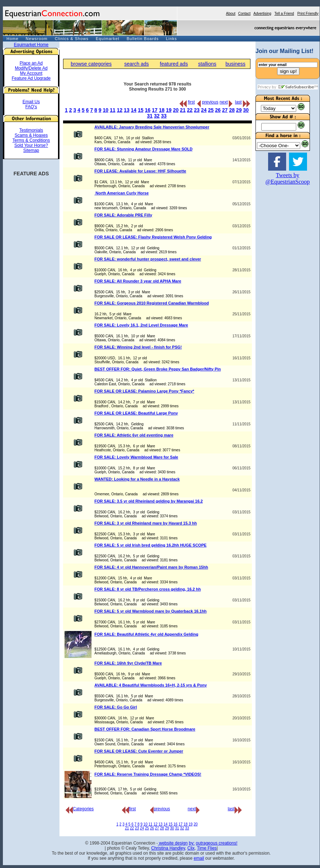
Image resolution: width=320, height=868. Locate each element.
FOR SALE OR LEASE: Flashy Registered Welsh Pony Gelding (153, 237)
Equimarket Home (31, 45)
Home (12, 39)
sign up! (288, 71)
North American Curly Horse (122, 193)
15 (141, 110)
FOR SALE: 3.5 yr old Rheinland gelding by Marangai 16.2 (149, 501)
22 (190, 110)
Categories (80, 809)
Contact (244, 14)
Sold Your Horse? (31, 145)
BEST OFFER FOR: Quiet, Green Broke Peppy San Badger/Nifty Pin (158, 369)
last (238, 102)
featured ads (174, 64)
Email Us (31, 102)
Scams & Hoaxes (31, 135)
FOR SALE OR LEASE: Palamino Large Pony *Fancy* (144, 391)
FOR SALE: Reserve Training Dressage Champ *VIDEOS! (148, 774)
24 (204, 110)
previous (210, 102)
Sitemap (31, 150)
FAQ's (31, 107)
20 (176, 110)
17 (155, 110)
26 (218, 110)
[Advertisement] (277, 300)
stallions (207, 64)
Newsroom (37, 39)
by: (192, 843)
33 (164, 116)
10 (106, 110)
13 (127, 110)
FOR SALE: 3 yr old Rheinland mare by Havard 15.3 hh (146, 523)
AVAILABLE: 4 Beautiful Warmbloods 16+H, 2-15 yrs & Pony (151, 685)
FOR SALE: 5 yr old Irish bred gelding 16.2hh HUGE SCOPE (150, 545)
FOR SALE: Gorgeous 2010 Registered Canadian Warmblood (152, 303)
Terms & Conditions (31, 140)
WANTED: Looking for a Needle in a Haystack (137, 479)
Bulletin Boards (143, 39)
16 (148, 110)
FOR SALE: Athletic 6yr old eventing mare (134, 435)
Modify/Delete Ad (31, 68)
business (235, 64)
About (231, 14)
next (224, 102)
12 (120, 110)
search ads (137, 64)
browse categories (91, 64)
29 (239, 110)
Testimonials (31, 130)
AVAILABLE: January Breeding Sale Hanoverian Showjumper (152, 127)
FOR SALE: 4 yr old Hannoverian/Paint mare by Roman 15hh (151, 567)
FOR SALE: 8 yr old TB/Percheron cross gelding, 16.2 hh (148, 589)
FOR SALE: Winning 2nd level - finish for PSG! (138, 347)
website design (173, 843)
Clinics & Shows (72, 39)
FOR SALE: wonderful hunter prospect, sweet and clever (148, 259)
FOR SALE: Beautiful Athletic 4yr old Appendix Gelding (146, 634)
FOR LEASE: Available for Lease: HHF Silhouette (140, 171)
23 (197, 110)
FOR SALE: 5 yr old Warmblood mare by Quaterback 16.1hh (150, 611)
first (191, 102)
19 (169, 110)
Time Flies (207, 848)
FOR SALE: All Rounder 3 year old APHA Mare (138, 281)
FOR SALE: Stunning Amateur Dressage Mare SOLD (143, 149)
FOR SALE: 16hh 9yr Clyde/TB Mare (128, 663)
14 (134, 110)
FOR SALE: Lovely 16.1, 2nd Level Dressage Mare (141, 325)
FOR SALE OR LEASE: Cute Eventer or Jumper (139, 751)
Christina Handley (168, 848)
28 (232, 110)
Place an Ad (31, 63)
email (199, 858)
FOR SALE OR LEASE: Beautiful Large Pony (136, 413)
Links (171, 39)
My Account (31, 73)
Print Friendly (308, 14)
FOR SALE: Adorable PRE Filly (123, 215)
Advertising (262, 14)
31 (150, 116)
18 (162, 110)
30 (246, 110)
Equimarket (108, 39)
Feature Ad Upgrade (31, 78)
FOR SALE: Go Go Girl (116, 707)
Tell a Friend (284, 14)
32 (157, 116)
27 (225, 110)
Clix (191, 848)
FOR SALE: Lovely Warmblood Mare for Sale (136, 457)
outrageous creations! (216, 843)
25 (211, 110)
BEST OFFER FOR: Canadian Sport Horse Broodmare (145, 729)
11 (113, 110)
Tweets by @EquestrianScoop (287, 178)
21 (183, 110)
